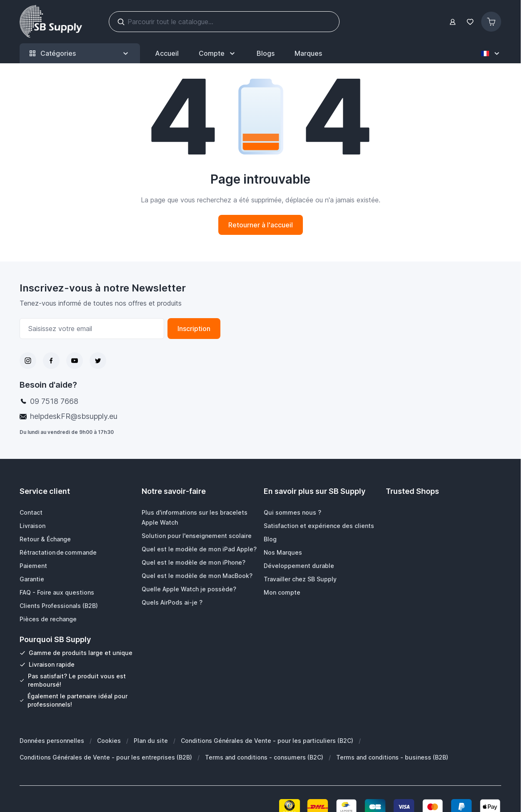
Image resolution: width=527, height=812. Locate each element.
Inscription (194, 329)
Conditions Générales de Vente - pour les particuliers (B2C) (267, 741)
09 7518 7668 (54, 401)
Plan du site (151, 741)
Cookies (109, 741)
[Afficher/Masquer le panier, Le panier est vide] (491, 22)
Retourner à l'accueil (261, 225)
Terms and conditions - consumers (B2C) (264, 757)
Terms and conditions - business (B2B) (392, 757)
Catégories (80, 54)
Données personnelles (52, 741)
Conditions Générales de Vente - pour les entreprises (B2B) (106, 757)
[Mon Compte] (218, 53)
